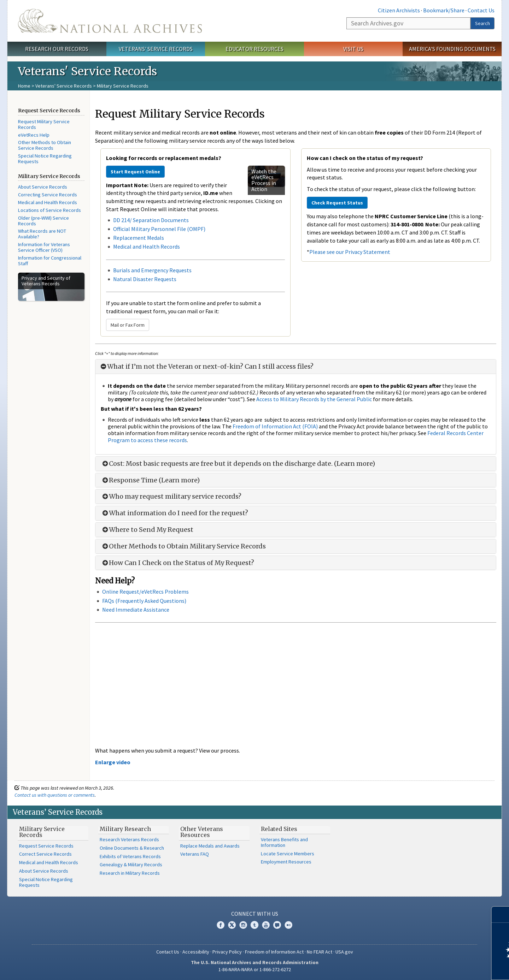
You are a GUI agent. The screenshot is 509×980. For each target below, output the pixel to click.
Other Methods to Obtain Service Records (45, 145)
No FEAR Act (320, 952)
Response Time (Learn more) (150, 480)
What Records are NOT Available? (42, 234)
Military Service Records (42, 832)
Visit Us (353, 49)
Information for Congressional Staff (50, 261)
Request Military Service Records (44, 124)
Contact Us (481, 10)
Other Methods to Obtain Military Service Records (183, 546)
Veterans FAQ (195, 854)
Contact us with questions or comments (55, 795)
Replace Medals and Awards (210, 846)
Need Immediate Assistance (136, 610)
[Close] (501, 914)
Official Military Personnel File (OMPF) (160, 229)
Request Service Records (46, 846)
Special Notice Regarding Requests (45, 159)
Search (482, 23)
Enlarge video (113, 762)
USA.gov (344, 952)
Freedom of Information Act (274, 952)
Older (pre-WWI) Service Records (43, 221)
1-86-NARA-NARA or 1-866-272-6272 (255, 969)
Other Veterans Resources (202, 832)
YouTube (266, 925)
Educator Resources (255, 49)
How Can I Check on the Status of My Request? (177, 563)
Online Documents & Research (132, 848)
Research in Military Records (130, 873)
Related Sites (279, 829)
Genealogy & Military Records (131, 865)
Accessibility (196, 952)
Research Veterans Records (129, 839)
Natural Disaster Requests (145, 279)
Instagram (243, 925)
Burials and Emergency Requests (152, 270)
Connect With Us (255, 914)
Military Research (125, 829)
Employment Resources (286, 862)
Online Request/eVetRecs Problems (145, 592)
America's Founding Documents (452, 49)
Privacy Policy (227, 952)
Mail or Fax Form (128, 325)
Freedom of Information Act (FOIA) (275, 426)
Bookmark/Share (444, 10)
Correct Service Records (45, 854)
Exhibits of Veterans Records (130, 856)
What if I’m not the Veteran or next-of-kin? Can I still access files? (207, 367)
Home (24, 86)
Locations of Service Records (49, 210)
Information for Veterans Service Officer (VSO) (44, 247)
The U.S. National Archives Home (110, 21)
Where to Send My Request (147, 530)
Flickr (288, 925)
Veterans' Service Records (156, 49)
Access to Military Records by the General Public (314, 399)
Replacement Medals (139, 238)
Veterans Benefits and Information (284, 842)
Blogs (277, 925)
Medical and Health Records (48, 202)
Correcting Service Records (48, 195)
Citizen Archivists (399, 10)
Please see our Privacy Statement (350, 252)
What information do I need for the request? (174, 513)
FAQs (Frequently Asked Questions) (144, 601)
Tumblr (255, 925)
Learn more (446, 967)
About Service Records (43, 187)
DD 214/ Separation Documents (151, 220)
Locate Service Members (288, 854)
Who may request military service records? (171, 497)
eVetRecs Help (34, 135)
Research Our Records (57, 49)
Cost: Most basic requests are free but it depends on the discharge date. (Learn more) (238, 464)
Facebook (221, 925)
